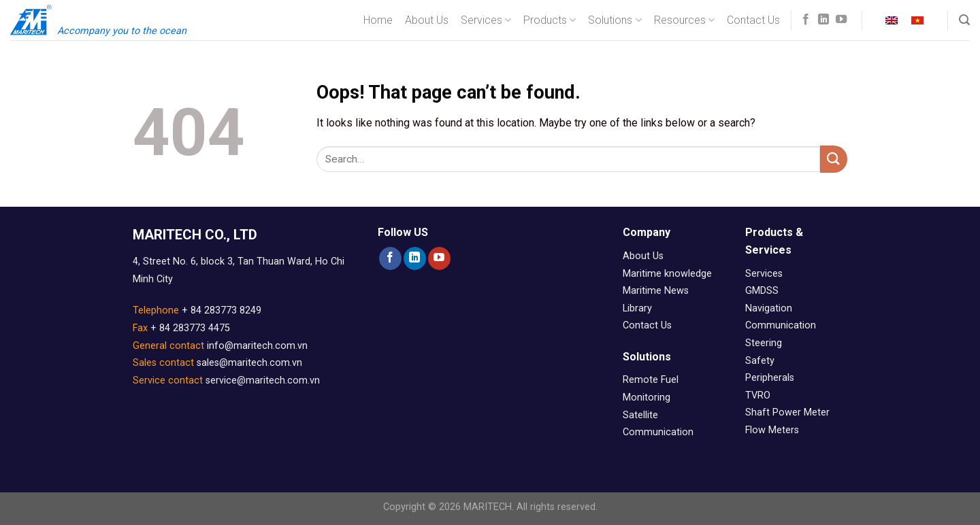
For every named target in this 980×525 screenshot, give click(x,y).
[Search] (964, 20)
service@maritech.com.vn (263, 380)
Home (378, 20)
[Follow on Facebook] (806, 20)
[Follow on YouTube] (841, 20)
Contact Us (753, 20)
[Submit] (834, 159)
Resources (684, 20)
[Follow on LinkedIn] (823, 20)
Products (550, 20)
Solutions (615, 20)
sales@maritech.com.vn (249, 363)
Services (486, 20)
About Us (427, 20)
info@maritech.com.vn (257, 346)
